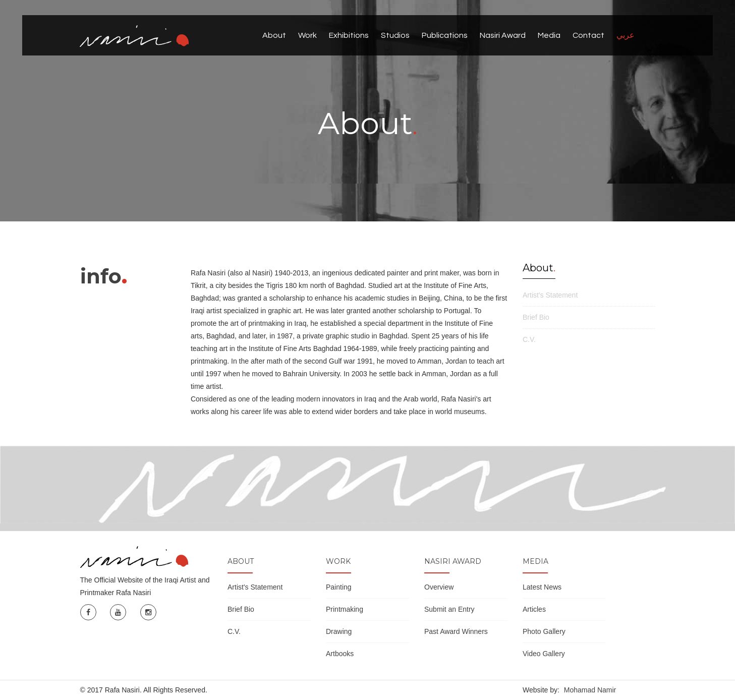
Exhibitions (349, 35)
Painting (339, 587)
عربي (626, 35)
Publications (445, 35)
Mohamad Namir (590, 690)
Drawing (339, 631)
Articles (534, 609)
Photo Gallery (544, 631)
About (274, 35)
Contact (588, 35)
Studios (395, 35)
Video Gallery (544, 654)
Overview (439, 587)
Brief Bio (536, 317)
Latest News (542, 587)
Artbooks (340, 654)
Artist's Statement (550, 295)
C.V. (529, 339)
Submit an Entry (449, 609)
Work (307, 35)
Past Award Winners (456, 631)
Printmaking (345, 609)
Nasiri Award (503, 35)
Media (549, 35)
